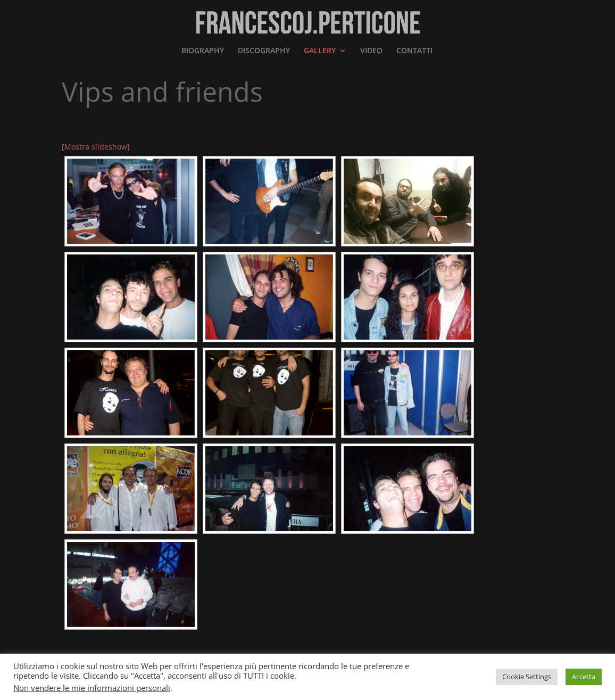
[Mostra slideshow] (96, 147)
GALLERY (320, 51)
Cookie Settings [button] (527, 677)
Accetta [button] (584, 677)
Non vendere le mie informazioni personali (92, 688)
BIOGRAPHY (203, 51)
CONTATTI (414, 51)
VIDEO (371, 51)
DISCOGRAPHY (264, 51)
